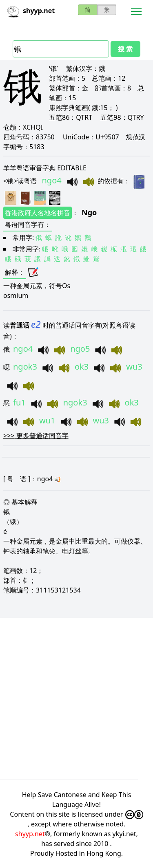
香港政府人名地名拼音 (38, 213)
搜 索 (125, 49)
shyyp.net (30, 834)
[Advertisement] (76, 697)
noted (115, 824)
